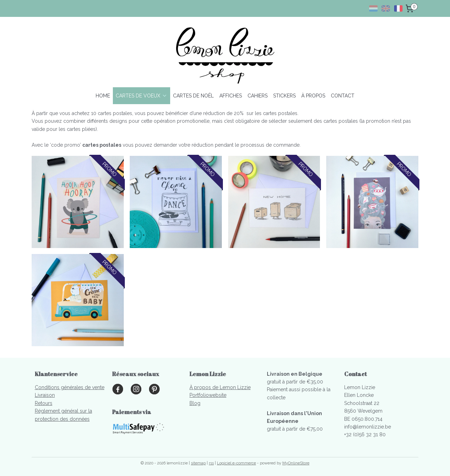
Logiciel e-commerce (236, 463)
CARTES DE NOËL (193, 96)
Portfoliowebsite (208, 395)
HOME (103, 96)
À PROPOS (313, 96)
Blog (195, 403)
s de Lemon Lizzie (230, 387)
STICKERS (284, 96)
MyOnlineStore (296, 463)
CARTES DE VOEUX (142, 96)
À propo (199, 387)
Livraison (45, 395)
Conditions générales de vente (70, 387)
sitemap (198, 463)
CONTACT (343, 96)
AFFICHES (231, 96)
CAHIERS (258, 96)
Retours (44, 403)
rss (211, 463)
